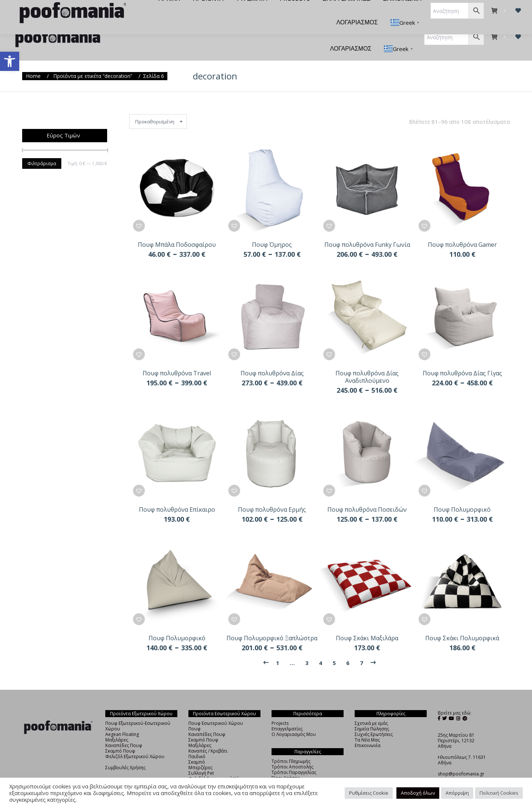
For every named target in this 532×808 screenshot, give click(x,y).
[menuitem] (163, 12)
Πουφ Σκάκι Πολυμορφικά (462, 625)
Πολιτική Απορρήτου (294, 770)
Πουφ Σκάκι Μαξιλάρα (367, 625)
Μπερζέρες (200, 754)
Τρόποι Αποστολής (292, 754)
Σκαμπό (197, 749)
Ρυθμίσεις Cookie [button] (369, 793)
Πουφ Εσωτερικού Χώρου (216, 710)
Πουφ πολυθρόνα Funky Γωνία (367, 231)
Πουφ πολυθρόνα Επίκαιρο (177, 496)
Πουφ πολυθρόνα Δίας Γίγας (462, 360)
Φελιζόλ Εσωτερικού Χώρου (218, 765)
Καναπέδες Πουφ (124, 732)
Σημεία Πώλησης (372, 715)
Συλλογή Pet (201, 760)
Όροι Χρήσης (286, 765)
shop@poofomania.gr (461, 761)
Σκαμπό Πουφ (120, 738)
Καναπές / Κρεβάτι (208, 738)
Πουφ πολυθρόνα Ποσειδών (367, 496)
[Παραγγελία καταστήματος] (158, 108)
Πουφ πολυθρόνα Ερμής (272, 496)
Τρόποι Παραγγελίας (294, 759)
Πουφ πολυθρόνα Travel (177, 360)
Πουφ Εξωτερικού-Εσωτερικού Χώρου (138, 713)
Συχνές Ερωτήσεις (374, 721)
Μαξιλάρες (117, 727)
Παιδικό (197, 743)
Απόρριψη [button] (457, 793)
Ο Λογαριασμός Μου (294, 721)
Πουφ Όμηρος (272, 231)
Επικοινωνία (368, 732)
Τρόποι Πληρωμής (291, 748)
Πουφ (195, 715)
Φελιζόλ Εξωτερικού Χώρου (135, 743)
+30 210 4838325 (456, 766)
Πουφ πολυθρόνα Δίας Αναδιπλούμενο (367, 364)
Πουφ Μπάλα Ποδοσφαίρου (177, 231)
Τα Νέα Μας (367, 727)
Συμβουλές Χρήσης (125, 754)
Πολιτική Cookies (499, 793)
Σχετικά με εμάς (371, 710)
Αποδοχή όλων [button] (418, 793)
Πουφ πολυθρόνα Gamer (462, 231)
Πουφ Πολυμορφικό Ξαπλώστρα (272, 625)
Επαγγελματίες (287, 715)
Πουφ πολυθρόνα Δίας (272, 360)
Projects (280, 710)
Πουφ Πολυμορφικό (462, 496)
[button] (10, 61)
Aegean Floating (122, 721)
